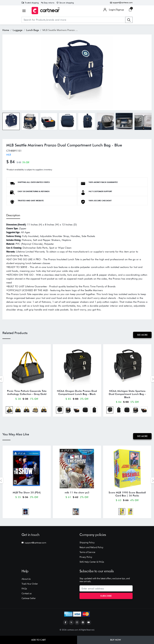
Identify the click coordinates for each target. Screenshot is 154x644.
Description (13, 215)
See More (142, 335)
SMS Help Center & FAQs (92, 563)
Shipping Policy (87, 544)
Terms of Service (87, 554)
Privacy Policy (86, 558)
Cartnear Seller (29, 600)
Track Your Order (30, 585)
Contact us (27, 595)
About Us (26, 580)
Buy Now (116, 640)
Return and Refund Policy (91, 549)
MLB (9, 155)
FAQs (24, 590)
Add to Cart (38, 640)
